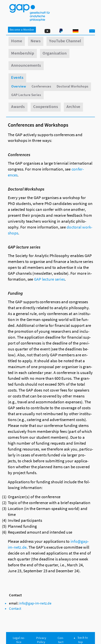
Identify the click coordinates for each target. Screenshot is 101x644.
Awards (18, 107)
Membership (23, 53)
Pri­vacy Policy (41, 640)
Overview (19, 86)
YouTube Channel (65, 41)
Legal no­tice (19, 640)
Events (17, 77)
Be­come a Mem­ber (22, 29)
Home (17, 41)
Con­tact (15, 608)
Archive (73, 107)
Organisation (55, 53)
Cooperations (46, 107)
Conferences (41, 86)
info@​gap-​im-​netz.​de (35, 603)
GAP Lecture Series (26, 95)
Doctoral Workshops (73, 86)
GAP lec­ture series (49, 279)
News (36, 41)
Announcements (26, 65)
